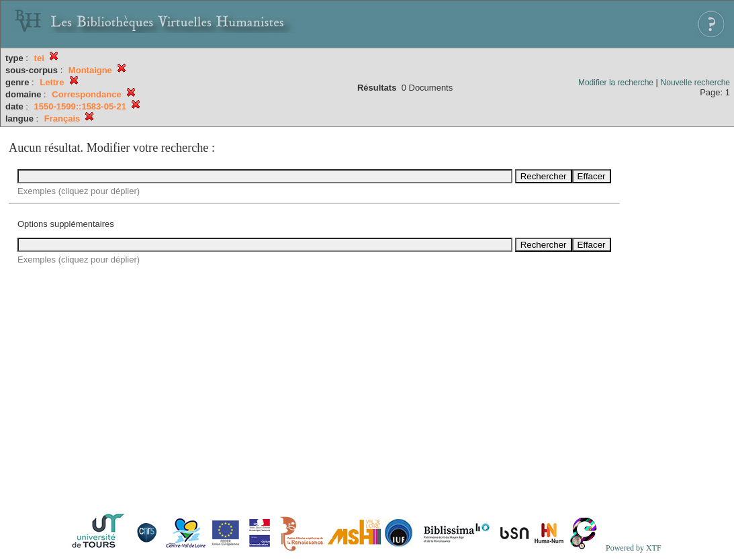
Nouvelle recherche (695, 83)
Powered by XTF (634, 548)
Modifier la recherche (616, 83)
